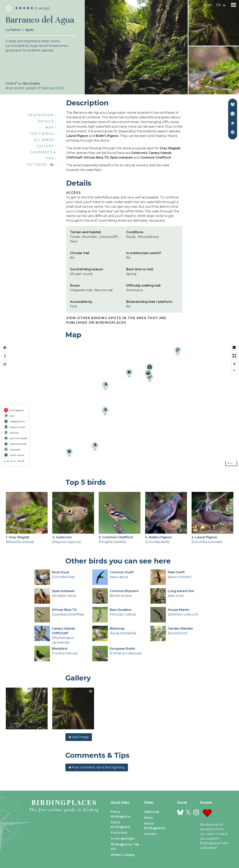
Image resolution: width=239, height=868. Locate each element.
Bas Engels (31, 83)
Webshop (152, 812)
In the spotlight (123, 839)
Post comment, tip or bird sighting (97, 767)
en (218, 5)
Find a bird (119, 833)
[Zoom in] (234, 364)
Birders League (123, 855)
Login (207, 5)
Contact (150, 834)
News (148, 818)
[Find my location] (5, 348)
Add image (79, 737)
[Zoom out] (234, 370)
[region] (119, 405)
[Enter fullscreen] (234, 356)
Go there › (42, 165)
